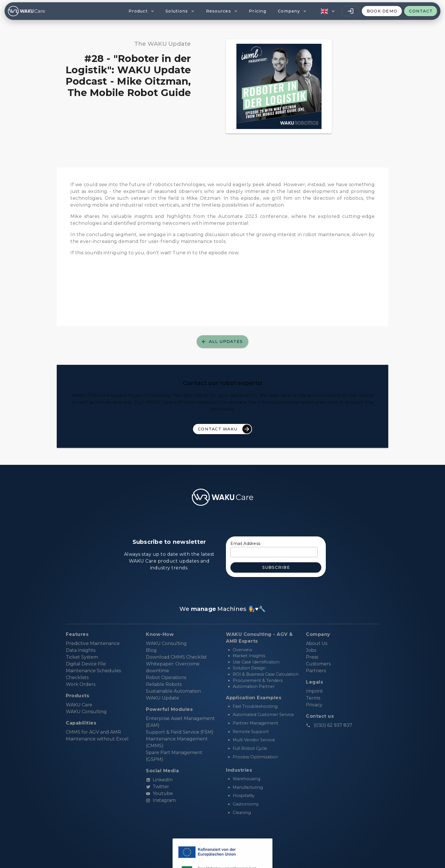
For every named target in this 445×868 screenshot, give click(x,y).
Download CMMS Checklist (176, 657)
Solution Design (249, 668)
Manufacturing (248, 787)
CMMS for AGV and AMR (93, 732)
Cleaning (242, 813)
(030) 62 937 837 (329, 725)
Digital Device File (86, 664)
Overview (243, 650)
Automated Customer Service (263, 715)
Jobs (311, 650)
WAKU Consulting (166, 643)
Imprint (314, 691)
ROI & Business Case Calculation (266, 674)
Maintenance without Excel (97, 739)
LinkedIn (159, 780)
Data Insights (81, 650)
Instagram (161, 800)
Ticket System (82, 657)
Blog (151, 650)
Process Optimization (255, 757)
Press (312, 657)
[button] (327, 11)
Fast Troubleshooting (255, 706)
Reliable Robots (164, 684)
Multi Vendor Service (254, 740)
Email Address (245, 544)
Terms (313, 698)
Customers (318, 664)
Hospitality (244, 796)
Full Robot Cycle (250, 748)
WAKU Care (79, 705)
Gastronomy (246, 804)
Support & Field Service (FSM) (180, 732)
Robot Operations (166, 677)
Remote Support (251, 732)
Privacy (314, 705)
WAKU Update (162, 698)
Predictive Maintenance (93, 643)
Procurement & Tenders (258, 680)
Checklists (77, 677)
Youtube (159, 793)
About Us (317, 643)
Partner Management (255, 723)
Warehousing (246, 779)
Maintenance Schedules (93, 671)
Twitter (158, 787)
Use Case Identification (256, 662)
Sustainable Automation (173, 691)
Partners (316, 671)
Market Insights (249, 656)
